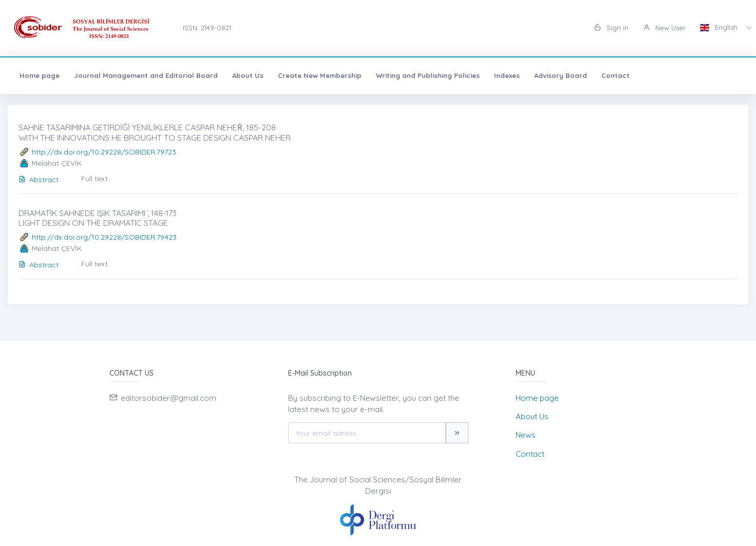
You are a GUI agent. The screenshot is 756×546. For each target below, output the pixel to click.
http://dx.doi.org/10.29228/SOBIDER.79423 (104, 237)
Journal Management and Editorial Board (146, 75)
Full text (94, 179)
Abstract (39, 180)
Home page (40, 75)
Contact (616, 75)
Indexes (507, 75)
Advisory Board (561, 75)
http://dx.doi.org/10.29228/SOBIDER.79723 (104, 152)
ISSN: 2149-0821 (207, 28)
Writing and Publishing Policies (428, 75)
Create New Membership (320, 75)
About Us (248, 75)
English (720, 27)
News (526, 435)
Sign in (611, 28)
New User (664, 28)
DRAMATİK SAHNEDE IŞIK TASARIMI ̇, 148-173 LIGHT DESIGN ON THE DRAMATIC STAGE (98, 218)
